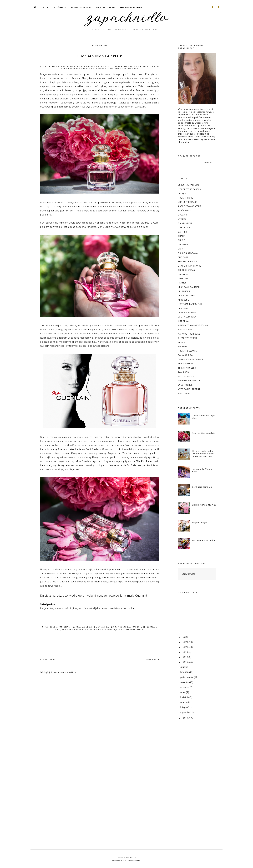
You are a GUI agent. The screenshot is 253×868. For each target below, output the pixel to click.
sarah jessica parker (191, 359)
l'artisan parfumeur (190, 304)
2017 (186, 662)
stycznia (185, 712)
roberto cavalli (188, 351)
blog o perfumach (51, 66)
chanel (182, 236)
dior (181, 249)
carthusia (184, 228)
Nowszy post (48, 660)
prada (182, 342)
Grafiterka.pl (131, 858)
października (187, 677)
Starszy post (151, 660)
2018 (186, 657)
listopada (185, 672)
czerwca (185, 687)
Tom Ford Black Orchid (204, 541)
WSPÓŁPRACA (60, 7)
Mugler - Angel (200, 523)
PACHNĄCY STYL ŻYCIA (81, 7)
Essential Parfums (189, 185)
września (185, 682)
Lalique (182, 194)
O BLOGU (45, 7)
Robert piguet (186, 198)
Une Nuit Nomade (188, 202)
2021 (186, 642)
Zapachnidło (189, 574)
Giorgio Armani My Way (204, 505)
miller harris (186, 330)
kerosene (183, 300)
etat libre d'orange (190, 266)
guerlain (68, 66)
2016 (186, 718)
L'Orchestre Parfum (190, 189)
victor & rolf (186, 376)
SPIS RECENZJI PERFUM (131, 7)
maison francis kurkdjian (193, 325)
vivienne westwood (189, 381)
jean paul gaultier (189, 287)
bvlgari (182, 215)
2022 (186, 637)
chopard (183, 245)
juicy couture (186, 296)
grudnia (185, 667)
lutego (184, 707)
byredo (182, 219)
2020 (186, 647)
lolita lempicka (187, 317)
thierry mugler (187, 368)
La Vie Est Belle (142, 461)
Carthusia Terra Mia (202, 487)
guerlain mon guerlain (88, 66)
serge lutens (186, 364)
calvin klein (185, 223)
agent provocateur (190, 206)
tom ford (183, 372)
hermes (182, 283)
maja (183, 692)
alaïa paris (184, 211)
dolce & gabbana (188, 253)
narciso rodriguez (189, 334)
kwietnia (185, 697)
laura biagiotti (187, 313)
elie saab (183, 257)
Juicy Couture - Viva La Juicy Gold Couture (76, 449)
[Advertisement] (197, 780)
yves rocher (185, 385)
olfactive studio (188, 338)
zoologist (184, 393)
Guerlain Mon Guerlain (204, 433)
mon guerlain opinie (74, 630)
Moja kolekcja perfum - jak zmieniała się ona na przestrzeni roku (204, 454)
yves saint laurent (189, 389)
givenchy (183, 274)
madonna (183, 321)
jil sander (184, 291)
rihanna (183, 347)
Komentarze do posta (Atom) (64, 672)
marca (184, 702)
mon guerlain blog (142, 66)
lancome (183, 308)
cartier (182, 232)
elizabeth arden (188, 262)
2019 (186, 652)
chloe (181, 240)
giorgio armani (187, 270)
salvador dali (186, 355)
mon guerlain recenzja (95, 69)
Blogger (137, 861)
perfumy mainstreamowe (124, 69)
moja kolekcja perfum (116, 66)
